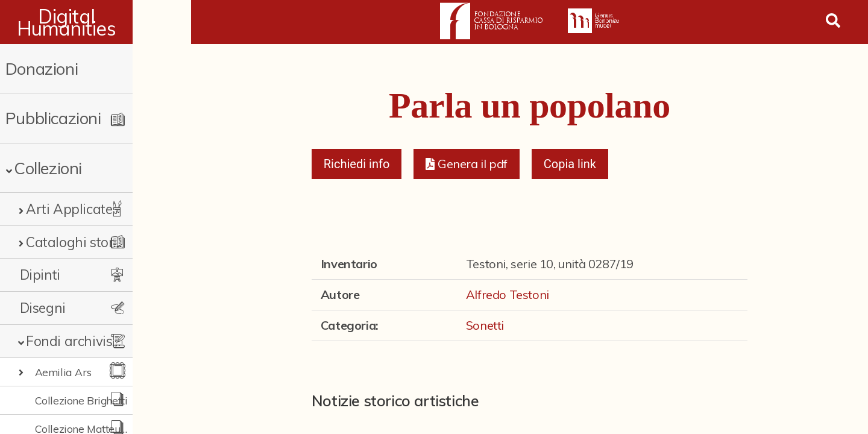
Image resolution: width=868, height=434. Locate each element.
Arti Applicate (69, 209)
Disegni (43, 308)
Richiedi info (357, 164)
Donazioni (42, 68)
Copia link (570, 164)
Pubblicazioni (53, 118)
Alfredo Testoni (508, 294)
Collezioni (48, 168)
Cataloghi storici (76, 242)
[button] (466, 164)
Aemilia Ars (63, 372)
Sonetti (485, 325)
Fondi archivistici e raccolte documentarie (99, 341)
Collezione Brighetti (81, 400)
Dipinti (40, 275)
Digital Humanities (96, 22)
